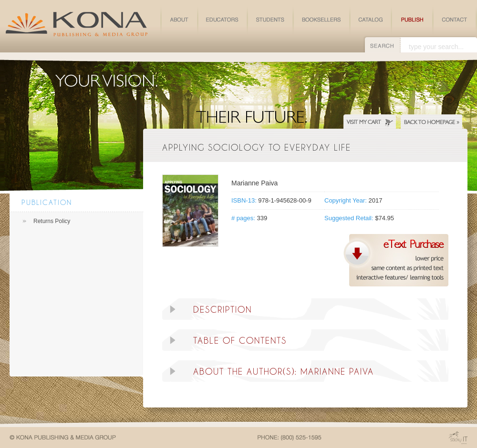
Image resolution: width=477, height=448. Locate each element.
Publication (47, 202)
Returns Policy (52, 221)
